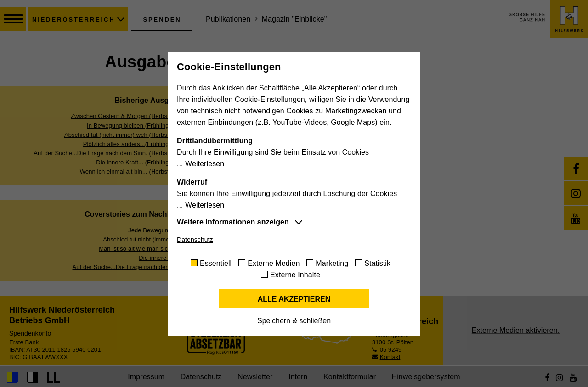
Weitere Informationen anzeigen (233, 222)
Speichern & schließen (294, 321)
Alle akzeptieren (294, 299)
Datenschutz (195, 240)
